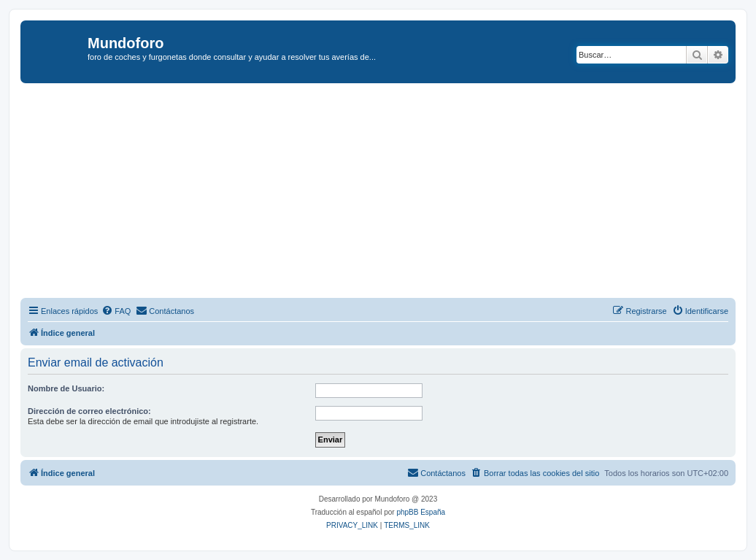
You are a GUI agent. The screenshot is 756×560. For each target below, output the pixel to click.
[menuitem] (116, 311)
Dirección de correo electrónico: (89, 411)
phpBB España (421, 512)
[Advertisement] (388, 193)
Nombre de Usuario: (66, 388)
